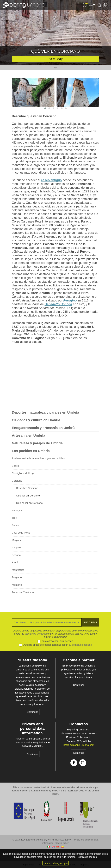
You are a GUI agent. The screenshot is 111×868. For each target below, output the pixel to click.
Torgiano (17, 577)
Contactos (79, 724)
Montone (17, 585)
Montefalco (18, 570)
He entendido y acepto (56, 863)
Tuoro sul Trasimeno (23, 592)
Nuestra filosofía (32, 660)
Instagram (83, 763)
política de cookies (82, 645)
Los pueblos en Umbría (31, 451)
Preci (15, 562)
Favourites (99, 5)
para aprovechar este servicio (58, 641)
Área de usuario (92, 5)
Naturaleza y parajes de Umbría (37, 443)
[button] (45, 108)
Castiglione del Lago (23, 473)
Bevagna (17, 510)
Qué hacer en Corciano (29, 503)
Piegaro (16, 547)
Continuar (32, 712)
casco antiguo (51, 180)
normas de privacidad (36, 634)
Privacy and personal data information (32, 729)
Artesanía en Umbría (29, 435)
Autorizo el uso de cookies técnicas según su (58, 645)
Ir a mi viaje (56, 59)
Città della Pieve (21, 533)
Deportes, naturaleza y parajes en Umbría (45, 412)
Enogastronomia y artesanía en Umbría (44, 428)
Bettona (16, 555)
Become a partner (79, 660)
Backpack (105, 5)
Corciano (17, 481)
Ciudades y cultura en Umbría (36, 420)
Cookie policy (62, 843)
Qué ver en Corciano (28, 496)
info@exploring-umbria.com (79, 745)
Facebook (74, 763)
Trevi (15, 518)
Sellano (16, 525)
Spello (15, 466)
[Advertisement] (56, 378)
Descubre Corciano (27, 488)
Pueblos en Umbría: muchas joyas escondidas (38, 458)
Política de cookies (87, 857)
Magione (17, 540)
